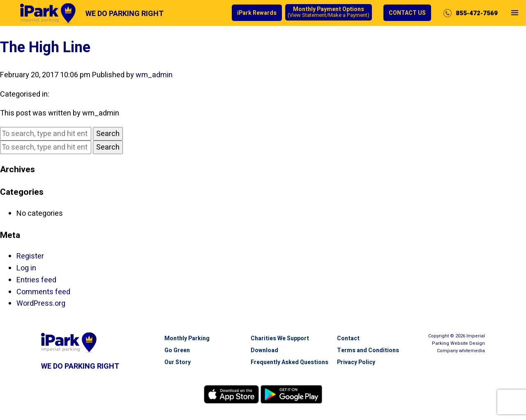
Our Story (178, 362)
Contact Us (407, 13)
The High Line (45, 47)
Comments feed (43, 292)
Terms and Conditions (368, 350)
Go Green (177, 350)
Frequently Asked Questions (290, 362)
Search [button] (108, 134)
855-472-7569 (477, 13)
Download (264, 350)
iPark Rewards (257, 13)
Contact (348, 338)
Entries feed (36, 280)
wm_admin (154, 75)
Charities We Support (280, 338)
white (472, 351)
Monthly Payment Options (329, 12)
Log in (26, 268)
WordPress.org (41, 303)
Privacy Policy (356, 362)
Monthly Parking (187, 338)
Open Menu (515, 20)
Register (30, 256)
